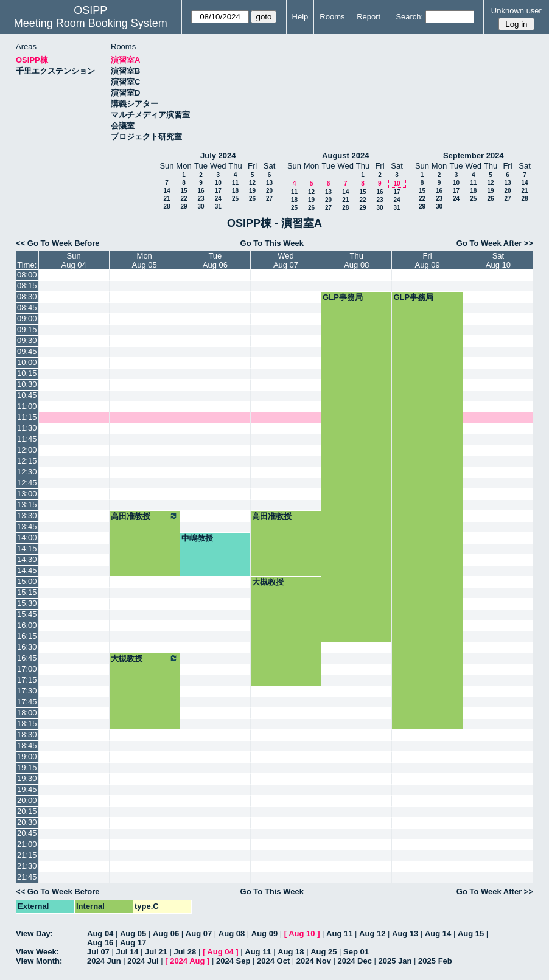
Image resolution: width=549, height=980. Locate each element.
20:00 (27, 800)
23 (201, 199)
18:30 (27, 735)
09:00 (27, 318)
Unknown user (516, 11)
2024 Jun (104, 961)
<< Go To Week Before (58, 243)
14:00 (27, 537)
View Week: (37, 952)
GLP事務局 (343, 297)
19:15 (27, 767)
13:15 (27, 505)
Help (300, 17)
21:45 (27, 877)
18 (235, 191)
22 (184, 199)
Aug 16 (100, 943)
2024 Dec (355, 961)
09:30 (27, 340)
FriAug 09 (428, 260)
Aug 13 (405, 933)
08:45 (27, 308)
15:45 (27, 614)
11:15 (27, 417)
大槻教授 (268, 582)
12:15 (27, 461)
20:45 (27, 833)
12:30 (27, 472)
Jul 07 (98, 952)
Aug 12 (372, 933)
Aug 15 (471, 933)
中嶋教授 (197, 538)
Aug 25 (323, 952)
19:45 (27, 789)
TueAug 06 (215, 260)
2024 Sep (233, 961)
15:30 (27, 603)
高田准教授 (145, 516)
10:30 (27, 384)
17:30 (27, 691)
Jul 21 (156, 952)
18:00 (27, 713)
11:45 (27, 439)
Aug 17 (133, 943)
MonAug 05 (145, 260)
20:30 (27, 822)
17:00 (27, 669)
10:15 (27, 373)
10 (218, 183)
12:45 (27, 483)
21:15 (27, 855)
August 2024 (345, 155)
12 (252, 183)
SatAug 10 (498, 260)
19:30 (27, 778)
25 (235, 199)
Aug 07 (199, 933)
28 (166, 207)
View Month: (39, 961)
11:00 (27, 406)
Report (369, 17)
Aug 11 (339, 933)
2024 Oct (273, 961)
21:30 (27, 866)
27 (269, 199)
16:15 (27, 636)
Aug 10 (302, 933)
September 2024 (474, 155)
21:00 (27, 844)
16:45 (27, 658)
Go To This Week (272, 243)
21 (166, 199)
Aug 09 (264, 933)
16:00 (27, 625)
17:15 (27, 680)
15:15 (27, 592)
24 (218, 199)
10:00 (27, 362)
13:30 (27, 516)
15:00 (27, 581)
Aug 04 (100, 933)
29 (184, 207)
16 (201, 191)
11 (235, 183)
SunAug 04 (73, 260)
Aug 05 (133, 933)
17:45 (27, 702)
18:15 (27, 724)
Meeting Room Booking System (91, 23)
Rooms (332, 17)
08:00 (27, 275)
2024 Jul (143, 961)
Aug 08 (232, 933)
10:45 (27, 395)
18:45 (27, 745)
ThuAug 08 (356, 260)
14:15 (27, 548)
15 (184, 191)
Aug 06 (166, 933)
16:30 (27, 647)
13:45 (27, 526)
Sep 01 (356, 952)
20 (269, 191)
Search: (409, 17)
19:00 (27, 756)
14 (166, 191)
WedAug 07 (286, 260)
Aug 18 (291, 952)
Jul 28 (185, 952)
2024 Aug (187, 961)
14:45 (27, 570)
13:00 (27, 494)
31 (218, 207)
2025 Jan (395, 961)
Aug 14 (438, 933)
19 (252, 191)
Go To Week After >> (495, 243)
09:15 (27, 329)
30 (201, 207)
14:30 (27, 559)
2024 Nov (314, 961)
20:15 (27, 811)
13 (269, 183)
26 (252, 199)
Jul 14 (127, 952)
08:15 (27, 286)
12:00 (27, 450)
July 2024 (218, 155)
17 (218, 191)
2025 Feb (435, 961)
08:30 (27, 297)
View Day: (34, 933)
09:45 (27, 351)
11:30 (27, 428)
